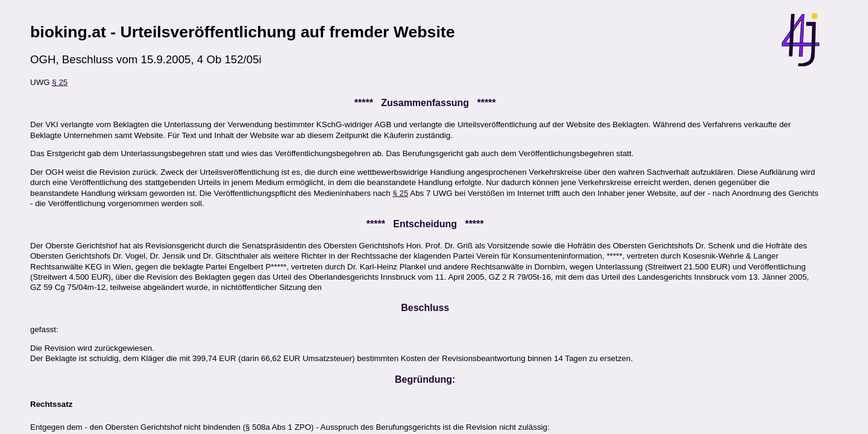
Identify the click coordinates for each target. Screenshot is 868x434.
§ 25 (60, 82)
